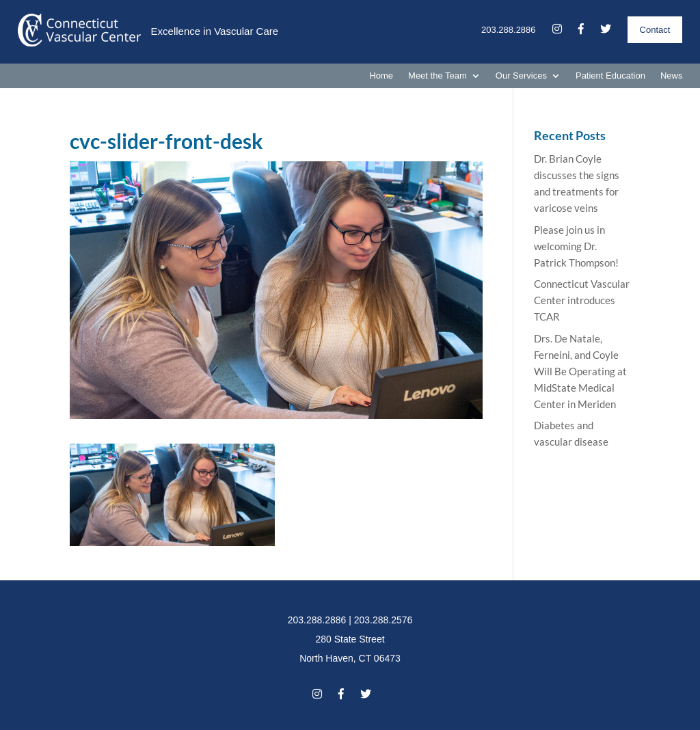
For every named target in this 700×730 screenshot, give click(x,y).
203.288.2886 (509, 30)
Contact (655, 30)
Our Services (521, 76)
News (672, 76)
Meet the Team (437, 76)
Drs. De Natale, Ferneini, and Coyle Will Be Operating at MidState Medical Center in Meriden (580, 371)
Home (381, 76)
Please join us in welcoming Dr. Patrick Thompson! (576, 246)
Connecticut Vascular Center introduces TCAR (582, 300)
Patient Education (610, 76)
